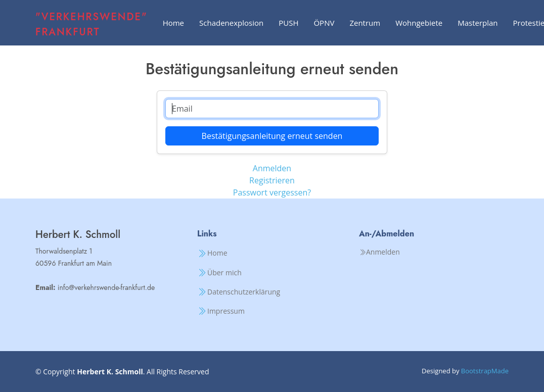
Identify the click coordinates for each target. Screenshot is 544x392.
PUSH (288, 23)
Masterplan (478, 23)
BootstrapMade (485, 371)
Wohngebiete (419, 23)
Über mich (224, 273)
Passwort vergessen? (272, 192)
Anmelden (272, 168)
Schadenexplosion (231, 23)
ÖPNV (324, 23)
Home (173, 23)
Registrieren (272, 180)
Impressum (226, 311)
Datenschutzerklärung (244, 292)
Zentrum (365, 23)
